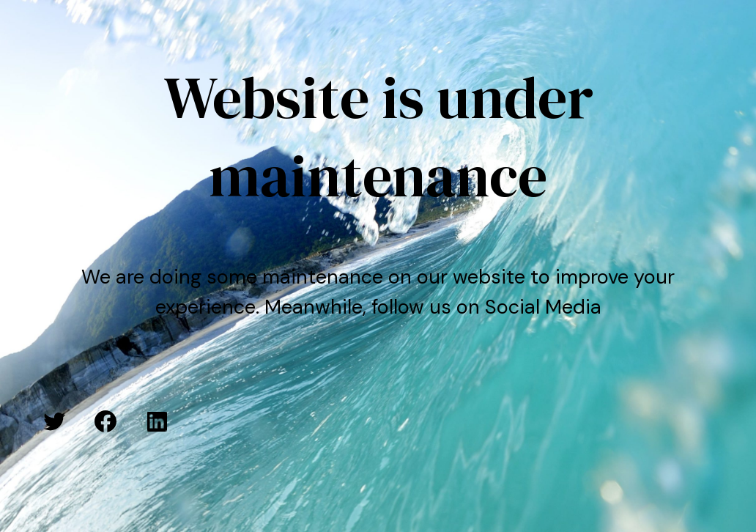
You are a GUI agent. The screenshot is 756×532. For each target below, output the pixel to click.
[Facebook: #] (105, 421)
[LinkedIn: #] (157, 421)
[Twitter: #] (54, 421)
